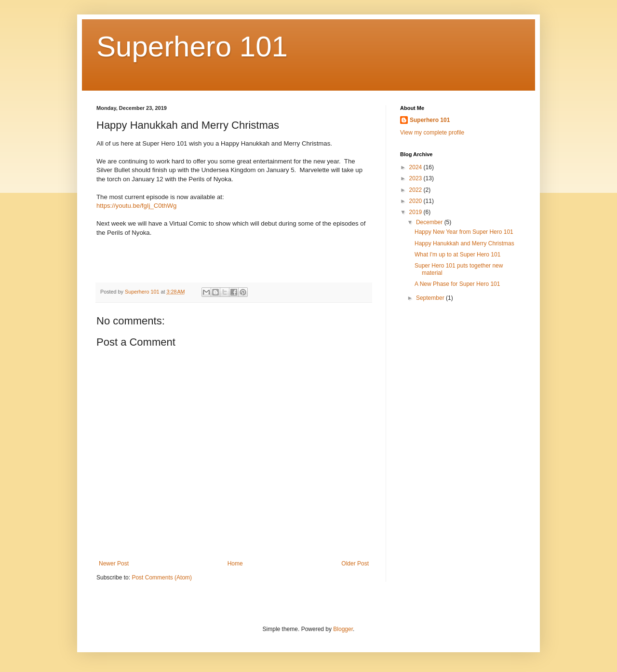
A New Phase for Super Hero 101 (457, 284)
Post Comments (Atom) (162, 578)
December (430, 222)
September (431, 298)
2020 (416, 201)
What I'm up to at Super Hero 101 (457, 255)
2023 (416, 178)
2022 (416, 190)
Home (235, 564)
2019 (416, 212)
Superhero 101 (192, 47)
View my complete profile (432, 133)
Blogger (343, 629)
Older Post (355, 564)
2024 (416, 167)
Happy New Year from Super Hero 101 (464, 232)
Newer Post (114, 564)
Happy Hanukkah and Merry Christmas (464, 243)
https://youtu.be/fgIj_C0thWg (136, 206)
